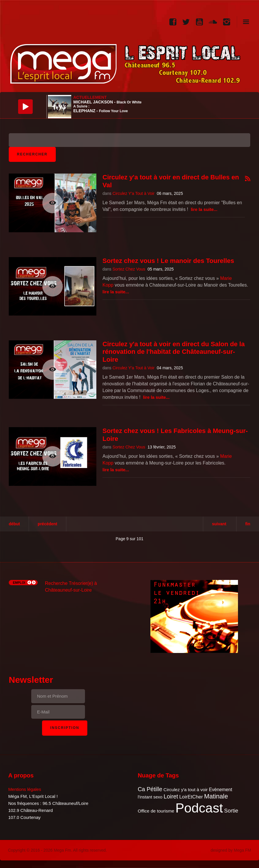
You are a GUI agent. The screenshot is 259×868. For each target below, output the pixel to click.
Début (14, 524)
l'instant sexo (150, 797)
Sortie (231, 811)
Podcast (199, 808)
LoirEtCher (191, 797)
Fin (248, 524)
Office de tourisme (156, 811)
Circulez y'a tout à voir (186, 790)
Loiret (171, 796)
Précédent (47, 524)
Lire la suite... (204, 209)
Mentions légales (25, 789)
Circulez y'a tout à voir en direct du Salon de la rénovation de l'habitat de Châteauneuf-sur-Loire (174, 352)
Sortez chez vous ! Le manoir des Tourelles (168, 261)
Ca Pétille (150, 789)
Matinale (216, 796)
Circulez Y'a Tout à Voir (133, 193)
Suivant (219, 524)
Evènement (220, 790)
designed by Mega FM (231, 850)
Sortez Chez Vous (129, 269)
